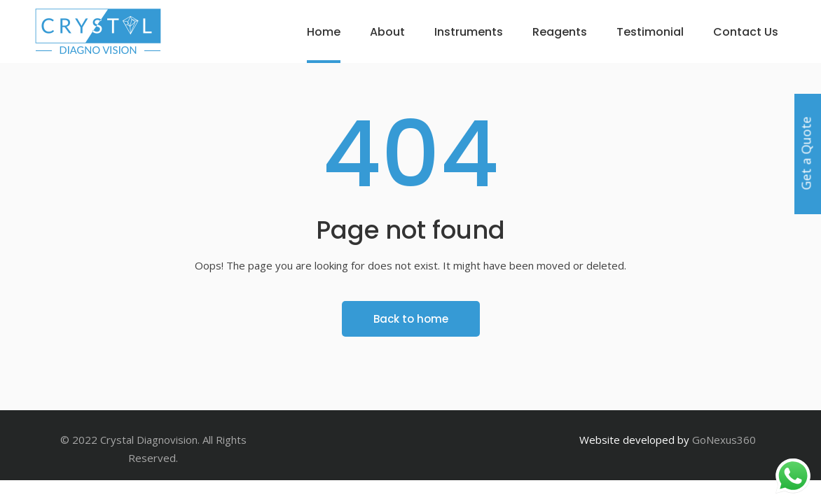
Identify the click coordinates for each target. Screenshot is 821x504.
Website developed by (634, 440)
